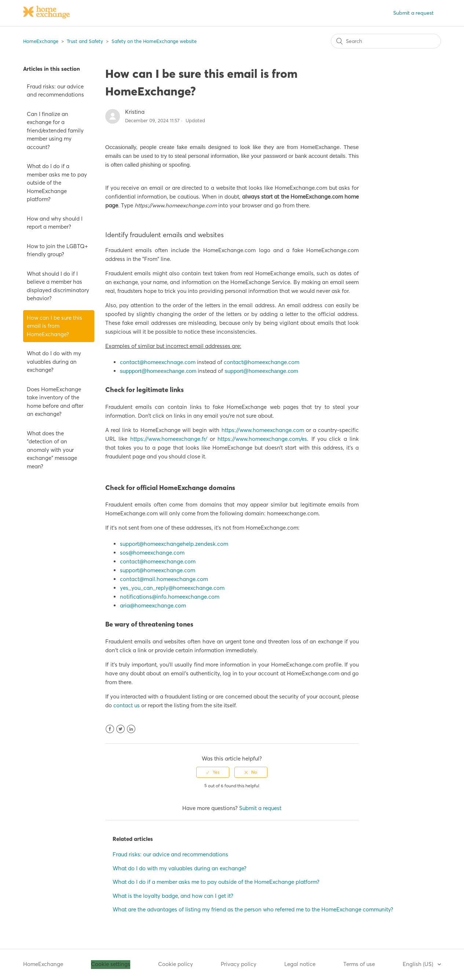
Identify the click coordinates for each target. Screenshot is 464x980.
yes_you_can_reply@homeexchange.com (172, 588)
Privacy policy (239, 964)
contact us (127, 705)
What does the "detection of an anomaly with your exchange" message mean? (52, 450)
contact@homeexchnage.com (158, 362)
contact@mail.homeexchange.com (164, 579)
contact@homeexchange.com (262, 362)
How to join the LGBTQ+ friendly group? (57, 250)
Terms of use (359, 964)
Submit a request (413, 13)
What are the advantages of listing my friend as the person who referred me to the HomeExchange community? (253, 909)
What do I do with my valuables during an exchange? (54, 362)
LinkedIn (131, 729)
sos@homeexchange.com (152, 553)
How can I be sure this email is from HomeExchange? (54, 326)
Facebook (110, 729)
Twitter (120, 729)
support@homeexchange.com (261, 371)
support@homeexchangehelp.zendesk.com (174, 544)
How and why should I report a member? (55, 223)
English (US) (419, 964)
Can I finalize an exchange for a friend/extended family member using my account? (55, 130)
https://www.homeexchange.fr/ (170, 439)
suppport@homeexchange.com (158, 371)
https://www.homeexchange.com (263, 430)
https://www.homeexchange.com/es (262, 439)
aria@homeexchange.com (153, 605)
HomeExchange (41, 41)
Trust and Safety (85, 41)
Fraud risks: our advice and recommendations (55, 91)
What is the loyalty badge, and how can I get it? (173, 896)
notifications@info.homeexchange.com (170, 597)
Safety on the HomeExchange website (154, 41)
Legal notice (300, 964)
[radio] (213, 772)
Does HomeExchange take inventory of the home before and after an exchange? (55, 402)
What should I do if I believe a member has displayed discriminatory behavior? (58, 286)
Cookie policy (176, 964)
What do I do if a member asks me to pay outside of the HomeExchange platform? (57, 183)
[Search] (386, 41)
